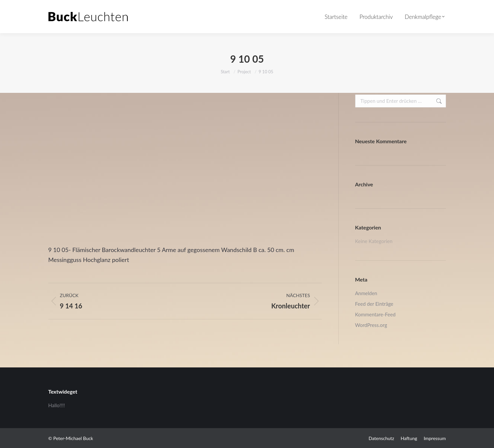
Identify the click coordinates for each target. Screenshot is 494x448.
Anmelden (366, 293)
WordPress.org (371, 325)
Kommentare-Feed (375, 314)
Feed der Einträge (374, 304)
